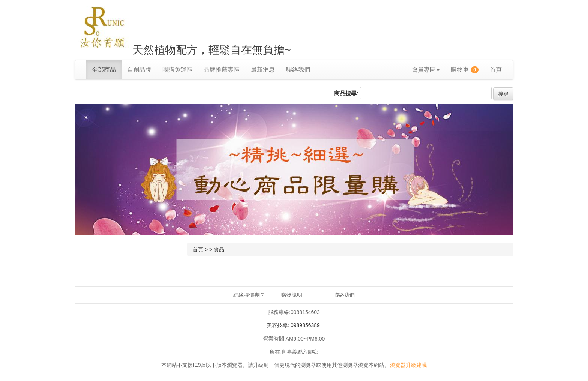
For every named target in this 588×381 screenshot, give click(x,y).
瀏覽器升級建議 (408, 365)
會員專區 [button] (426, 70)
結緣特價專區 (249, 295)
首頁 (496, 70)
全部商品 (104, 70)
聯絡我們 (298, 70)
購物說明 (292, 295)
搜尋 (503, 94)
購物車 (465, 70)
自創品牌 (139, 70)
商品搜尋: (346, 93)
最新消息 (263, 70)
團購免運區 (177, 70)
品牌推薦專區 (222, 70)
